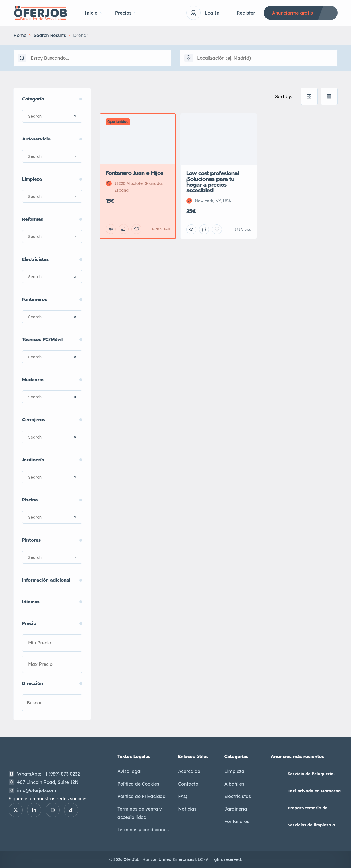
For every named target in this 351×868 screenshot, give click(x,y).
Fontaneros (237, 821)
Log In (212, 13)
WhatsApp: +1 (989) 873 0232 (48, 774)
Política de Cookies (138, 784)
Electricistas (238, 796)
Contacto (188, 784)
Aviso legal (129, 771)
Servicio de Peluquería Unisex (310, 774)
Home (20, 35)
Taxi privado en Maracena (314, 791)
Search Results (50, 35)
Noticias (187, 809)
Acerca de (189, 771)
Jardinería (236, 809)
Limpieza (234, 771)
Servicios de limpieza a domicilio (311, 825)
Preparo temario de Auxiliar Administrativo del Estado (315, 808)
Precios (126, 13)
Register (246, 13)
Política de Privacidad (142, 796)
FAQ (183, 796)
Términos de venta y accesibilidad (140, 813)
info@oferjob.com (37, 790)
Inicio (93, 13)
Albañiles (234, 784)
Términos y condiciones (143, 830)
